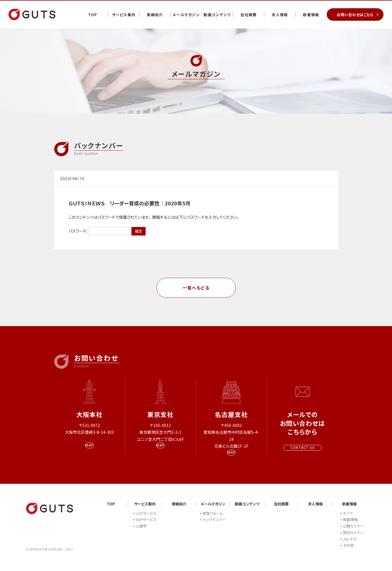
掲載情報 (350, 525)
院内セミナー (353, 538)
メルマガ (350, 545)
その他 (348, 551)
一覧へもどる (196, 288)
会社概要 (249, 15)
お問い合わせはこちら (355, 15)
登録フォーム (212, 519)
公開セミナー (353, 532)
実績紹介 (155, 15)
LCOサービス (146, 519)
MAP (90, 451)
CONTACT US (302, 448)
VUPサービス (146, 525)
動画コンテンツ (217, 15)
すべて (348, 519)
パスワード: (99, 231)
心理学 (141, 532)
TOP (93, 15)
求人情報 (280, 15)
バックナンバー (214, 525)
